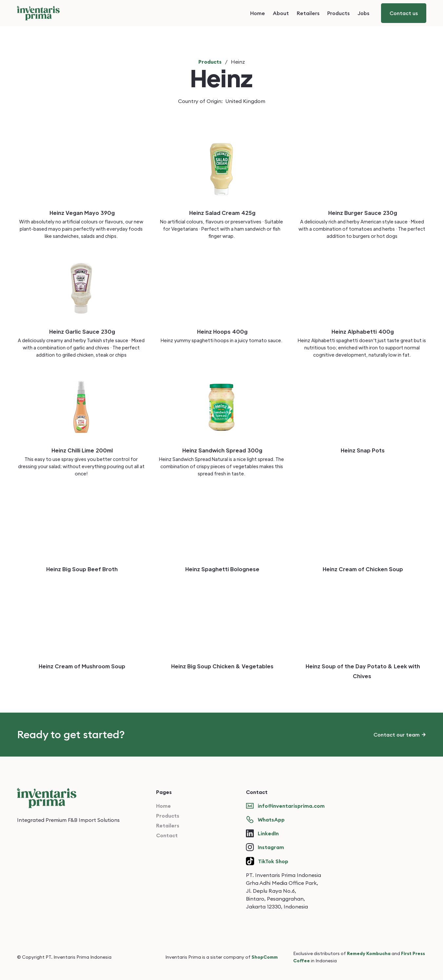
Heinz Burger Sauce (355, 213)
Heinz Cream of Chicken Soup (363, 569)
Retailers (308, 13)
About (281, 13)
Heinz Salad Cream (214, 213)
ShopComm (265, 957)
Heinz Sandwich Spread (214, 450)
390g (108, 213)
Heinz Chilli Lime (73, 450)
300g (255, 450)
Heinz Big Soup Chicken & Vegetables (222, 666)
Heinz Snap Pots (363, 450)
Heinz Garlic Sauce (74, 332)
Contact (167, 835)
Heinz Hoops (214, 332)
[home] (38, 13)
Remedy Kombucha (369, 953)
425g (248, 213)
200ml (104, 450)
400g (240, 332)
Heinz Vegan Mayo (74, 213)
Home (258, 13)
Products (338, 13)
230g (390, 213)
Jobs (363, 13)
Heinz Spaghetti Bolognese (222, 569)
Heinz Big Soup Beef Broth (82, 569)
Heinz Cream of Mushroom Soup (82, 666)
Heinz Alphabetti (354, 332)
